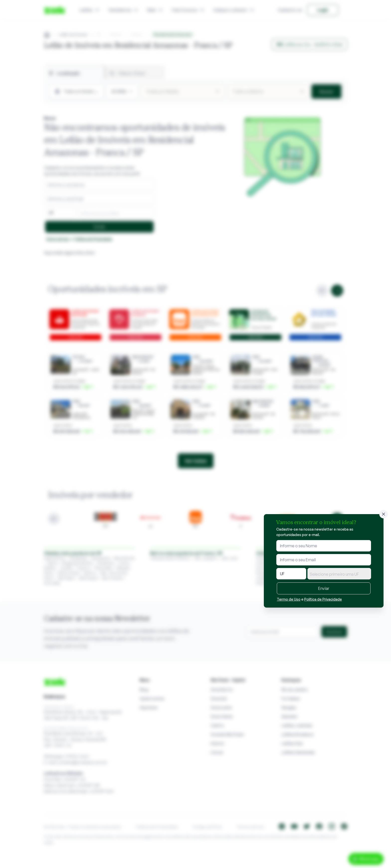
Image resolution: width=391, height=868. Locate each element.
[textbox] (339, 574)
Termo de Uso (289, 599)
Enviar (324, 588)
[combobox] (339, 574)
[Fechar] (384, 514)
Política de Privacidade (323, 599)
